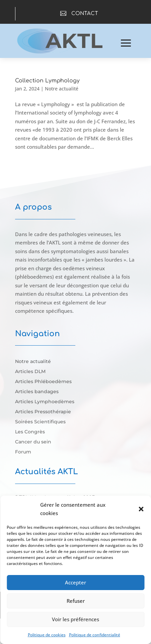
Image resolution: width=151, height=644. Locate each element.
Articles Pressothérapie (43, 412)
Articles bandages (37, 392)
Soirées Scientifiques (40, 422)
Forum (23, 452)
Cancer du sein (33, 442)
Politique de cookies (47, 635)
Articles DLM (30, 372)
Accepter (75, 582)
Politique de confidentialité (95, 635)
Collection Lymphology (47, 81)
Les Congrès (30, 432)
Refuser (76, 601)
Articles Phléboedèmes (43, 382)
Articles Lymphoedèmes (45, 402)
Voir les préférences (75, 619)
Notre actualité (62, 89)
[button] (141, 509)
